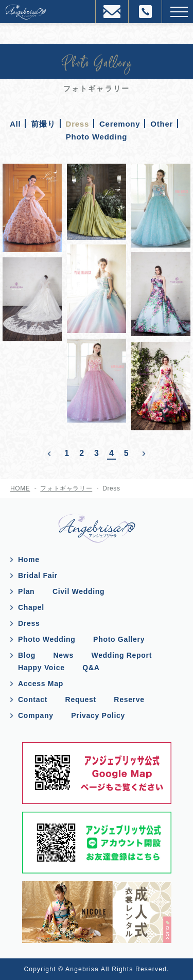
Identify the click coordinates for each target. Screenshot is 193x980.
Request (81, 699)
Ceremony (120, 124)
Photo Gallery (119, 639)
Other (162, 124)
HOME (20, 488)
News (64, 655)
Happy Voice (41, 668)
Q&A (91, 668)
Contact (33, 699)
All (15, 124)
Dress (29, 623)
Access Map (41, 684)
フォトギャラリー (66, 488)
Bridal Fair (38, 575)
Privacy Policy (98, 715)
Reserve (129, 699)
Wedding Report (121, 655)
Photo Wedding (97, 137)
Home (29, 559)
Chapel (31, 607)
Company (36, 715)
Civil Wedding (78, 591)
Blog (27, 655)
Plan (26, 591)
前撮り (43, 124)
